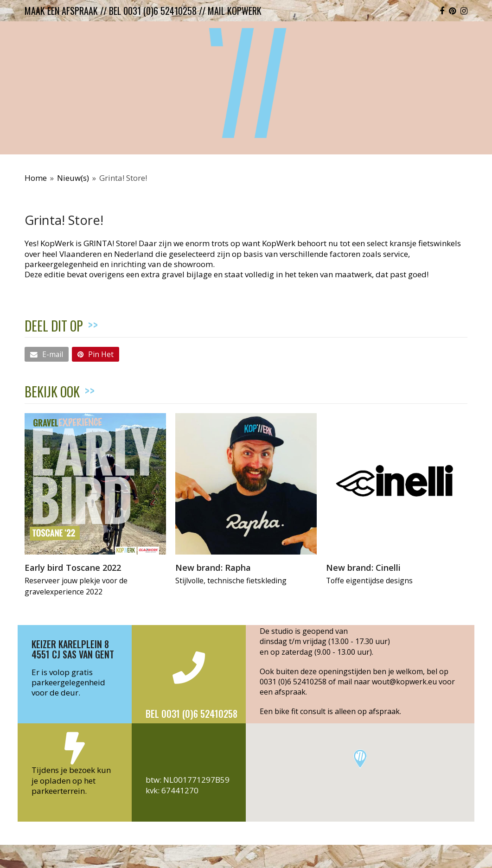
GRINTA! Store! (110, 243)
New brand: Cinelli (363, 567)
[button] (47, 354)
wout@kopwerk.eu (404, 682)
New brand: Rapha (213, 567)
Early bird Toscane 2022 (73, 567)
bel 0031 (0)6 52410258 (153, 11)
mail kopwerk (235, 11)
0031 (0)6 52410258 (293, 682)
